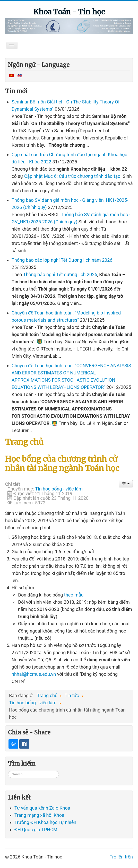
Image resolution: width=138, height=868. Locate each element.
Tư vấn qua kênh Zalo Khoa (42, 824)
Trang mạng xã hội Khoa (39, 832)
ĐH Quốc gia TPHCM (36, 846)
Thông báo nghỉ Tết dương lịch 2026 (60, 274)
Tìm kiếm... (8, 787)
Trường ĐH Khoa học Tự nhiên (45, 839)
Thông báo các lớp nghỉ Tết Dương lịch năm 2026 (62, 260)
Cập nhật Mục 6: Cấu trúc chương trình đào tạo (72, 176)
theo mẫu (74, 595)
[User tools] (126, 484)
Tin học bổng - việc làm (59, 489)
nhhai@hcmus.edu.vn (34, 674)
